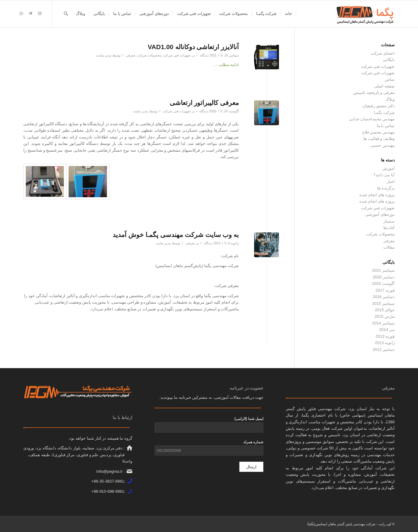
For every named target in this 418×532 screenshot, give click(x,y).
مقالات (389, 247)
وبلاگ (390, 99)
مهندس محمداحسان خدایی (372, 119)
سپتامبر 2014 (383, 323)
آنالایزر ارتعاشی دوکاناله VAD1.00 (193, 47)
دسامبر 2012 (384, 349)
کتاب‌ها (389, 228)
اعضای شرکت (383, 53)
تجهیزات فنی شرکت (177, 55)
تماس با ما (386, 126)
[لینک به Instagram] (40, 14)
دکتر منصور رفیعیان (379, 106)
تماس (390, 79)
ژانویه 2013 (385, 343)
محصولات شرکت (149, 55)
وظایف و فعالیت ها (379, 139)
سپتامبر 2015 (383, 303)
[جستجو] (66, 14)
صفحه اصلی (384, 86)
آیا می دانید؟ (384, 175)
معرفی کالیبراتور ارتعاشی (204, 103)
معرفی (131, 55)
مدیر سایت (104, 55)
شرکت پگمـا (384, 113)
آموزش (389, 168)
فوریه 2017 (385, 290)
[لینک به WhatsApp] (21, 14)
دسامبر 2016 (384, 297)
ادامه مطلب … (226, 65)
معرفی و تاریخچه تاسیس (374, 93)
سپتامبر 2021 (383, 270)
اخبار (391, 182)
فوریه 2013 (385, 336)
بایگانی (389, 60)
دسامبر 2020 (384, 277)
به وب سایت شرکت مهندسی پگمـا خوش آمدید (176, 235)
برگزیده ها (386, 188)
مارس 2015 (385, 316)
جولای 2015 (385, 310)
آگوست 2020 (383, 283)
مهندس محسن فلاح (378, 132)
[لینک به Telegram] (30, 14)
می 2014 (387, 330)
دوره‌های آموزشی (380, 214)
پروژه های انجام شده (377, 195)
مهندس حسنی (383, 145)
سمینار (389, 221)
